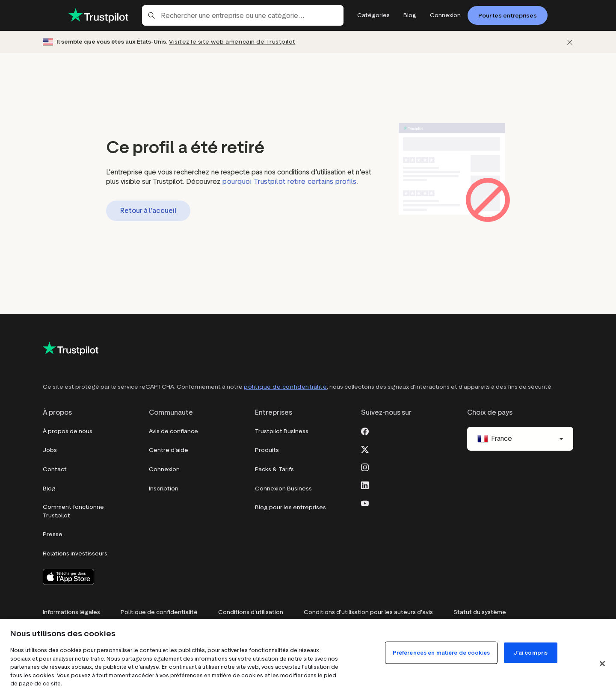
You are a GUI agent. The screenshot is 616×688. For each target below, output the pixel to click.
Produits (267, 450)
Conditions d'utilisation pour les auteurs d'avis (368, 612)
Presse (53, 534)
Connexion (164, 469)
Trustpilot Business (282, 431)
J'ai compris (531, 653)
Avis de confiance (173, 431)
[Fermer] (570, 42)
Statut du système (480, 612)
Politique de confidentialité (159, 612)
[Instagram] (365, 467)
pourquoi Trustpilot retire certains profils (290, 182)
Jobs (50, 450)
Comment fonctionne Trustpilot (73, 511)
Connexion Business (283, 489)
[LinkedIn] (365, 484)
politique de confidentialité (285, 387)
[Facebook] (365, 431)
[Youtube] (365, 502)
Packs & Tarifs (274, 469)
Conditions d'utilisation (251, 612)
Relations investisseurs (75, 554)
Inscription (164, 489)
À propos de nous (68, 431)
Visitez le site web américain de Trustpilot (232, 42)
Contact (55, 469)
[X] (365, 449)
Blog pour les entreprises (290, 507)
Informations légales (71, 612)
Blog (49, 489)
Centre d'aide (169, 450)
